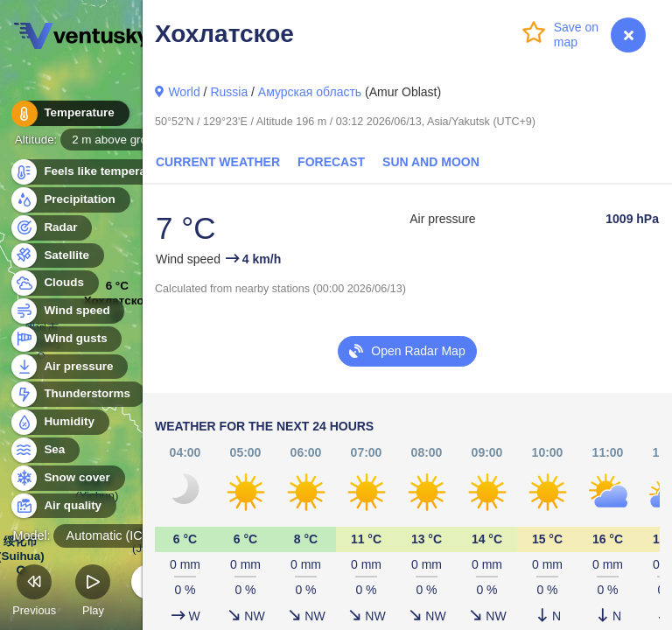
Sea (44, 450)
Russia (229, 92)
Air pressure (69, 367)
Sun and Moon (431, 162)
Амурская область (310, 92)
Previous (34, 593)
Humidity (59, 422)
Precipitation (70, 200)
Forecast (331, 162)
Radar (51, 228)
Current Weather (218, 162)
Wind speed (67, 311)
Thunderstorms (77, 394)
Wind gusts (66, 339)
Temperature (69, 113)
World (184, 92)
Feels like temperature (96, 172)
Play (93, 593)
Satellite (56, 256)
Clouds (54, 283)
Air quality (63, 506)
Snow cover (67, 478)
